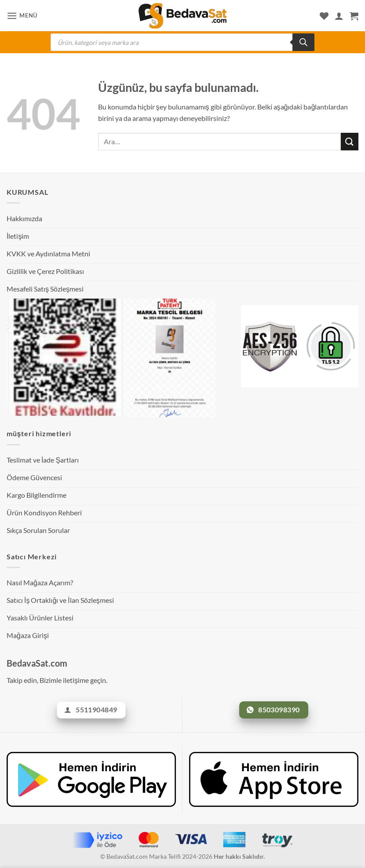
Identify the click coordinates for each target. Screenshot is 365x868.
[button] (22, 16)
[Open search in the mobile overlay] (182, 42)
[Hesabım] (339, 16)
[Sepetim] (354, 16)
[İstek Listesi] (324, 16)
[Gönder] (350, 141)
